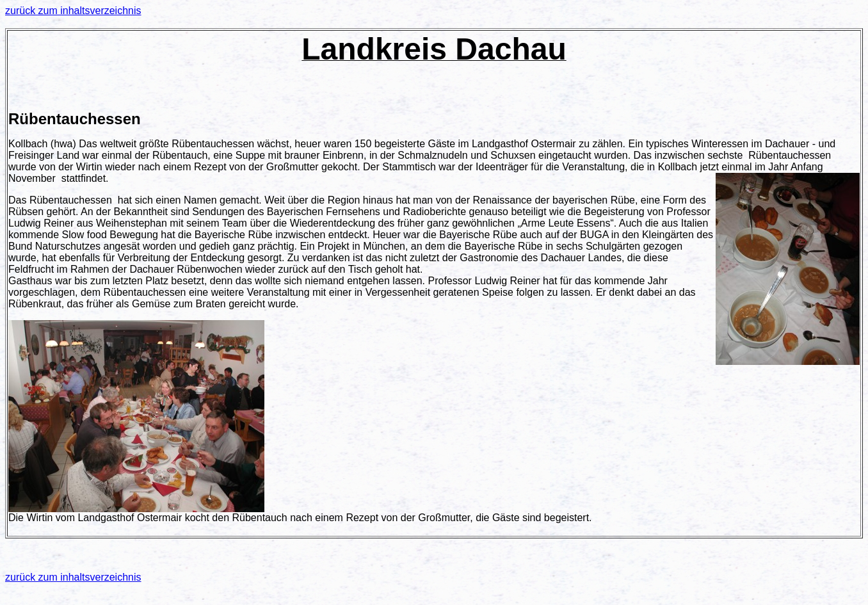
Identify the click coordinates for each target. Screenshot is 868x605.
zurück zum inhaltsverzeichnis (73, 11)
